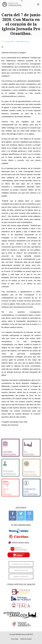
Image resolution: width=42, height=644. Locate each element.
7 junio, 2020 (10, 42)
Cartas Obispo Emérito (23, 42)
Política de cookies (26, 639)
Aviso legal (15, 639)
